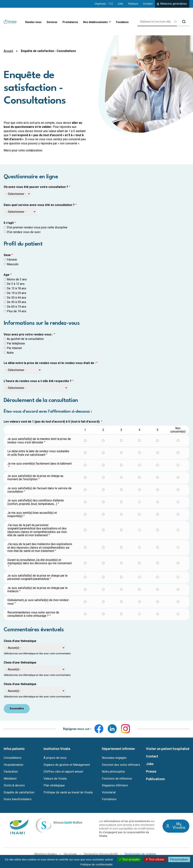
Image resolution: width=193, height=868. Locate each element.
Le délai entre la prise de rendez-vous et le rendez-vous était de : (50, 363)
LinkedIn (112, 729)
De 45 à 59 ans (17, 302)
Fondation (124, 22)
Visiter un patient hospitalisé (168, 749)
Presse (151, 772)
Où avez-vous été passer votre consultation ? (36, 187)
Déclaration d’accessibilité (101, 854)
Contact (148, 4)
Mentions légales (46, 854)
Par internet (14, 348)
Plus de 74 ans (17, 311)
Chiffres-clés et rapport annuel (63, 772)
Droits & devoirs (14, 786)
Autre (10, 353)
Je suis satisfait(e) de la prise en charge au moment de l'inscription (35, 478)
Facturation (11, 772)
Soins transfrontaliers (18, 799)
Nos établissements (94, 22)
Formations (109, 799)
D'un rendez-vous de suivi (24, 232)
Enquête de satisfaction (19, 792)
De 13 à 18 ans (17, 288)
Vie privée (70, 854)
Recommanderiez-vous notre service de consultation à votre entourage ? (33, 614)
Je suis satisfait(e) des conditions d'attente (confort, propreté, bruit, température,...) (36, 502)
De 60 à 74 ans (17, 307)
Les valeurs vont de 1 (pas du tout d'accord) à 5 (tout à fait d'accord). (52, 422)
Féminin (12, 260)
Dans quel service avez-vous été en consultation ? (39, 205)
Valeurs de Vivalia (55, 779)
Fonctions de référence (117, 779)
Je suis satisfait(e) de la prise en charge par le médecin (37, 590)
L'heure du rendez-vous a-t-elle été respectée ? (38, 381)
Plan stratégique (54, 786)
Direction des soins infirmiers (121, 765)
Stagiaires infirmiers (115, 786)
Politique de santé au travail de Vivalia (68, 792)
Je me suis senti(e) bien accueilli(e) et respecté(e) (32, 514)
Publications (155, 779)
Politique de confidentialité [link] (96, 864)
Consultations (13, 758)
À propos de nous (55, 758)
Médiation (10, 779)
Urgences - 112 (104, 4)
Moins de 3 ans (17, 279)
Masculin (13, 264)
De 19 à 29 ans (17, 293)
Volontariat (109, 792)
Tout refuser (155, 859)
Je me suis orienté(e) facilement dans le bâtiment (39, 464)
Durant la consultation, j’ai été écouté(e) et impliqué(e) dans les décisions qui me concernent (39, 562)
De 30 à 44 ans (17, 298)
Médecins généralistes (174, 4)
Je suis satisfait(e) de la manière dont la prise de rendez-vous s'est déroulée (39, 441)
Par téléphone (16, 343)
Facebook (99, 729)
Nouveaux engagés (114, 758)
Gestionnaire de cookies (140, 854)
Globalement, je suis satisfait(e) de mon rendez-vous (38, 602)
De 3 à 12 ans (16, 284)
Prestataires (65, 22)
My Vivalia (179, 826)
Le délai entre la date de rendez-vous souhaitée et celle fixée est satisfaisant (38, 453)
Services (44, 22)
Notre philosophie (113, 772)
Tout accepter (129, 859)
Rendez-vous (23, 22)
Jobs (120, 4)
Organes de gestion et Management (67, 765)
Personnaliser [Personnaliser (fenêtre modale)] (179, 859)
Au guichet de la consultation (25, 339)
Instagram (125, 729)
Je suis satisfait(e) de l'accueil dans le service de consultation (39, 490)
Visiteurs (133, 4)
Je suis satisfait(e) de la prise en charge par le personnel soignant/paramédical (37, 577)
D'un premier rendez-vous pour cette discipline (37, 227)
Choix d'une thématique (20, 641)
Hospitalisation (13, 765)
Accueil (8, 51)
